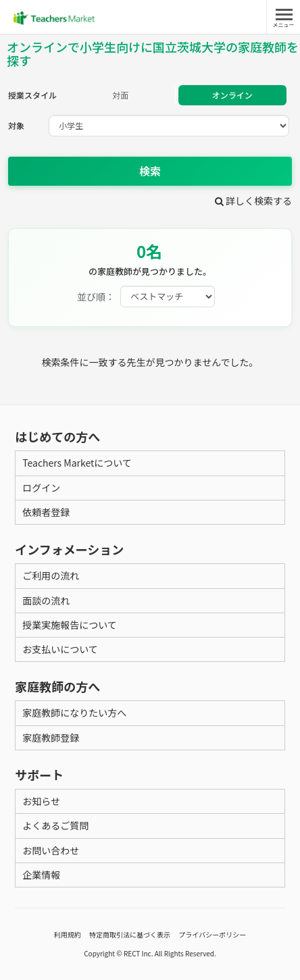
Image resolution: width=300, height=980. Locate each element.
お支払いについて (60, 649)
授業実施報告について (70, 625)
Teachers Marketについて (77, 463)
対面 (120, 95)
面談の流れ (46, 600)
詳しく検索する (253, 201)
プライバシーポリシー (212, 934)
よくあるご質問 (55, 825)
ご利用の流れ (51, 575)
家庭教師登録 (51, 738)
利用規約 (68, 934)
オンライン (232, 95)
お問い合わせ (51, 850)
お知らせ (41, 801)
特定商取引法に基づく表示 (130, 934)
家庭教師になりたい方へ (74, 713)
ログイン (41, 488)
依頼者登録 (46, 512)
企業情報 (41, 875)
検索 (150, 171)
